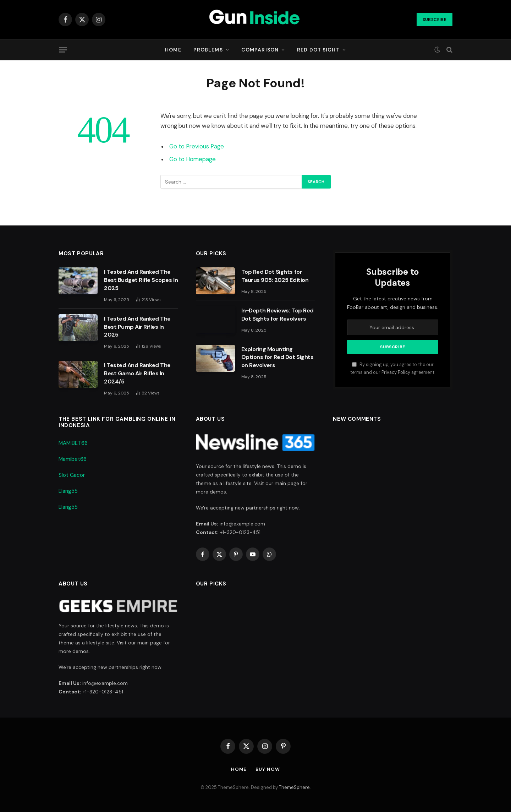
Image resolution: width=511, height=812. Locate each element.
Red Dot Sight (318, 50)
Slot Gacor (72, 475)
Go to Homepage (193, 159)
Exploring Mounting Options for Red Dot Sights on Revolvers (278, 357)
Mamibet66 (73, 459)
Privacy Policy (396, 372)
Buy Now (268, 769)
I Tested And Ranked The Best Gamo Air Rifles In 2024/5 (137, 373)
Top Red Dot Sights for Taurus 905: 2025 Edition (275, 276)
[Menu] (63, 50)
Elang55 (68, 491)
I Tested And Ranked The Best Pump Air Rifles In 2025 (137, 327)
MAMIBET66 (73, 443)
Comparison (260, 50)
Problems (208, 50)
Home (173, 50)
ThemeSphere (294, 787)
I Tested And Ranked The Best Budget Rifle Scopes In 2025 (141, 280)
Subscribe (435, 20)
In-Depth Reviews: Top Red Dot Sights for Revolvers (278, 315)
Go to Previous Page (197, 146)
